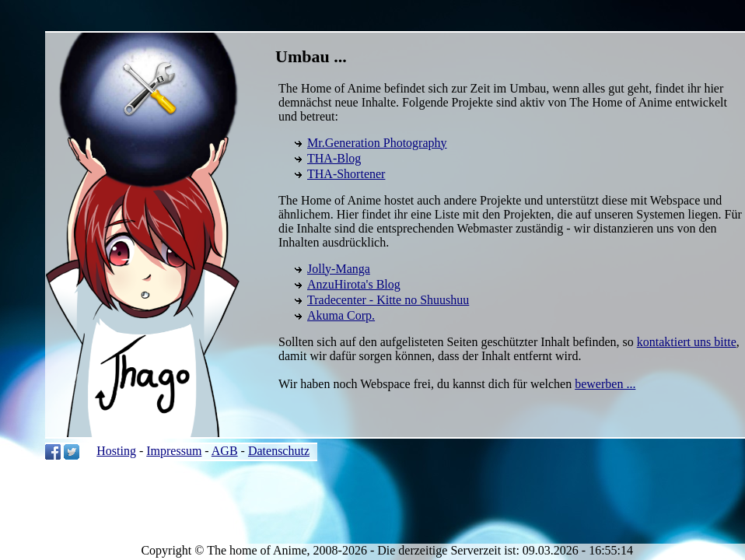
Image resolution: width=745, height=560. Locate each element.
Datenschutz (279, 451)
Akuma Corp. (341, 315)
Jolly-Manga (339, 269)
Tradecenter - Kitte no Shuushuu (388, 300)
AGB (225, 451)
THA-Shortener (346, 174)
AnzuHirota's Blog (354, 284)
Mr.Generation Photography (377, 143)
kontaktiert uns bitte (687, 342)
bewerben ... (605, 384)
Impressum (174, 451)
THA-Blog (334, 158)
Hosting (116, 451)
